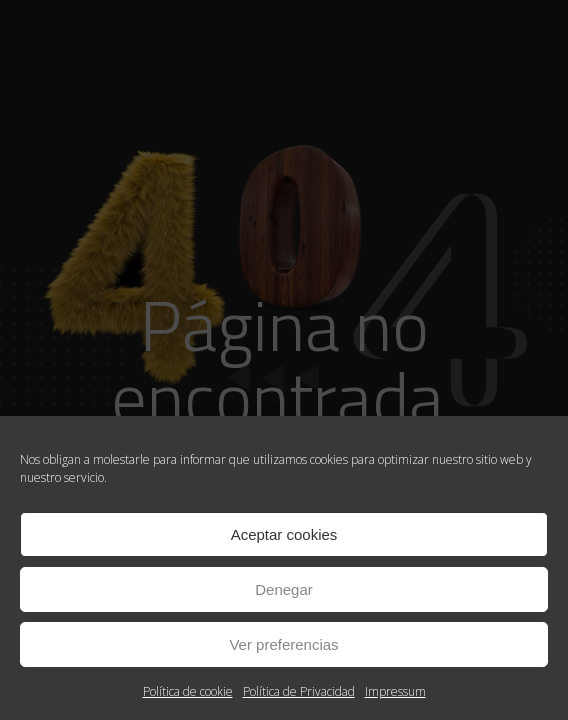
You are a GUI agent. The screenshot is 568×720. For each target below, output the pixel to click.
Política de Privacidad (299, 691)
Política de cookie (188, 691)
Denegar (284, 589)
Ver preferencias (283, 644)
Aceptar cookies (284, 534)
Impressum (395, 691)
